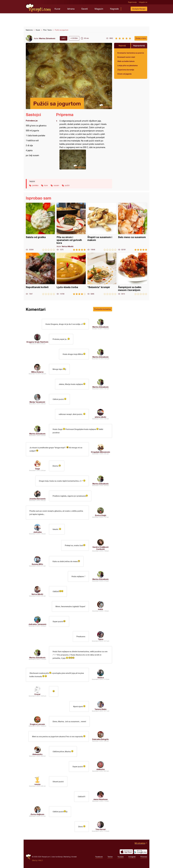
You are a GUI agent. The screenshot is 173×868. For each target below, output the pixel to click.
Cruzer (37, 694)
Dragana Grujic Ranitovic (37, 342)
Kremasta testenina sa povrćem (131, 53)
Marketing (67, 857)
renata (37, 784)
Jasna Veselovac (101, 799)
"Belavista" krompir (102, 274)
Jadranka (37, 532)
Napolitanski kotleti (40, 274)
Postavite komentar (103, 309)
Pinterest (144, 857)
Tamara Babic (101, 709)
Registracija (132, 2)
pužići (67, 185)
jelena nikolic (101, 417)
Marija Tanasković (37, 402)
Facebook (99, 857)
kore (46, 185)
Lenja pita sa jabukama (127, 65)
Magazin (99, 9)
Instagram (132, 857)
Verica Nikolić (37, 594)
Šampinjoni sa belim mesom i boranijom (133, 274)
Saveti (85, 9)
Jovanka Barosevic (37, 499)
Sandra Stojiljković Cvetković (101, 548)
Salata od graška (40, 227)
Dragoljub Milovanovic (101, 452)
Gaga (37, 469)
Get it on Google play (141, 852)
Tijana (101, 639)
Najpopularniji (139, 46)
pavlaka (35, 185)
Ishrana (71, 9)
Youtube (121, 857)
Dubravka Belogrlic (101, 739)
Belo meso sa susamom (133, 227)
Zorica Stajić (101, 515)
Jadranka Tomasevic (37, 624)
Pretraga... (125, 9)
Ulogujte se (143, 2)
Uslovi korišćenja (57, 857)
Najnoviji (122, 46)
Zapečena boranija (126, 70)
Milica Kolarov (37, 372)
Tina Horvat (101, 829)
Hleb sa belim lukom (126, 61)
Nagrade (114, 9)
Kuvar (57, 9)
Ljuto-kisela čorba (71, 274)
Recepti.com (39, 8)
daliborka (101, 769)
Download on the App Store (126, 852)
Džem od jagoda (124, 74)
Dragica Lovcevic (37, 724)
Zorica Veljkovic (37, 814)
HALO (40, 860)
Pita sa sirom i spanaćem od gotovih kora (71, 227)
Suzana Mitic (37, 564)
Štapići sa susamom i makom (102, 227)
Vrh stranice (140, 843)
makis (101, 609)
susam (56, 185)
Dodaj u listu (141, 38)
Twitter (110, 857)
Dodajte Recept (139, 9)
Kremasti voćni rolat (126, 57)
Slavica (101, 677)
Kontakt (74, 857)
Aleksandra (37, 754)
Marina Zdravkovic (47, 38)
